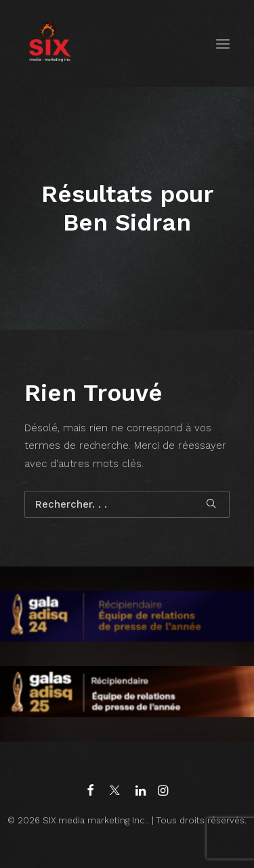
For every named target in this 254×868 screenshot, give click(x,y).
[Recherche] (127, 504)
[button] (223, 44)
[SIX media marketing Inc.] (50, 44)
